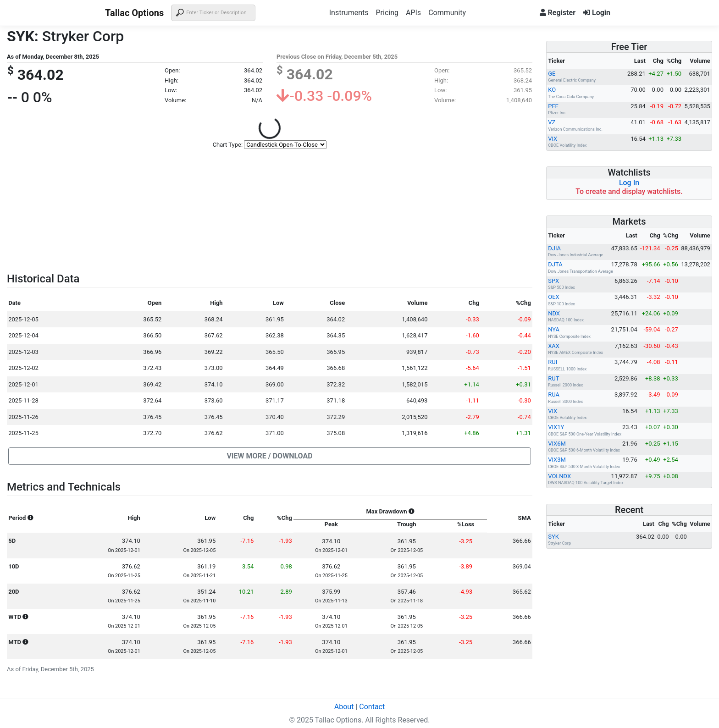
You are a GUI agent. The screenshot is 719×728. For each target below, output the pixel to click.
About (344, 707)
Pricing (387, 13)
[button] (270, 456)
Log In (629, 183)
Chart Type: (228, 145)
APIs (413, 13)
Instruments (349, 13)
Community (447, 13)
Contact (372, 707)
